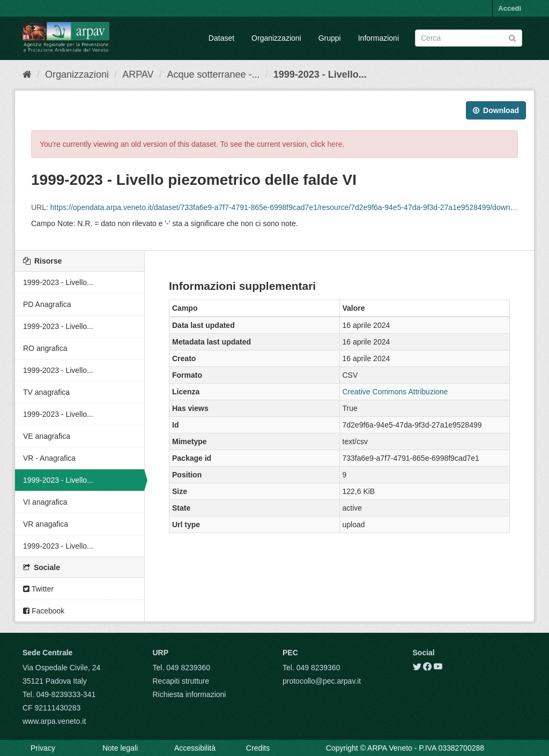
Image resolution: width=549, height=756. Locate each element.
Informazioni (379, 38)
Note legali (120, 748)
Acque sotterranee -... (214, 74)
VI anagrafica (45, 502)
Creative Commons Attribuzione (395, 392)
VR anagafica (46, 524)
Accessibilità (195, 748)
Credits (258, 748)
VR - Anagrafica (49, 458)
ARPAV (138, 74)
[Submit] (512, 37)
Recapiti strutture (181, 681)
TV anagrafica (46, 392)
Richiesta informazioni (190, 694)
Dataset (221, 38)
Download (496, 110)
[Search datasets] (469, 38)
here (335, 144)
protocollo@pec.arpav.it (322, 681)
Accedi (510, 8)
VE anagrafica (47, 436)
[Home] (27, 74)
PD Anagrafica (47, 304)
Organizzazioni (276, 38)
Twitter (38, 589)
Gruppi (330, 38)
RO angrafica (45, 348)
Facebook (44, 611)
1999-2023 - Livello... (320, 74)
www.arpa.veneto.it (54, 721)
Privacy (43, 748)
